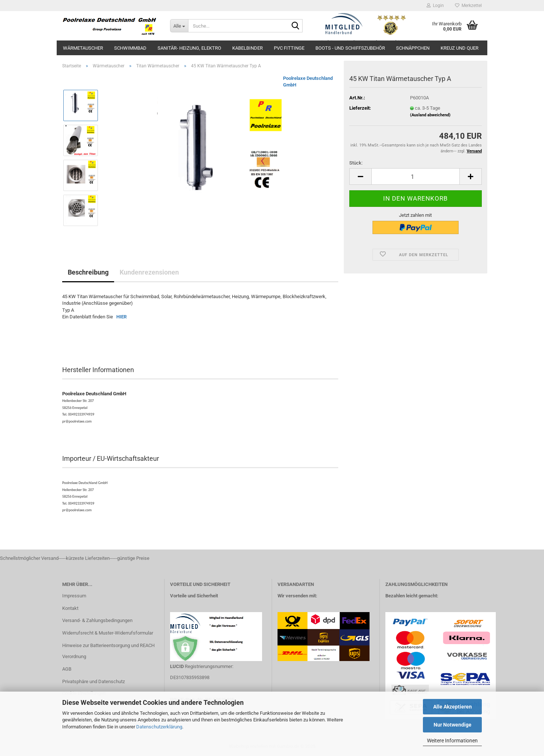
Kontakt (70, 608)
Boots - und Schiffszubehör (350, 48)
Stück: (356, 163)
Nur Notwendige (453, 725)
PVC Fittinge (289, 48)
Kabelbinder (248, 48)
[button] (360, 176)
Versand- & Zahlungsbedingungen (97, 620)
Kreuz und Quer (460, 48)
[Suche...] (179, 26)
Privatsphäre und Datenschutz (93, 681)
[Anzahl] (416, 176)
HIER (121, 317)
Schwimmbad (130, 48)
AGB (67, 669)
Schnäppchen (413, 48)
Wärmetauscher (83, 48)
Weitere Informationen (452, 741)
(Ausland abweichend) (430, 115)
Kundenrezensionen (149, 272)
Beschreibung (88, 272)
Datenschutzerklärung (159, 727)
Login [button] (435, 6)
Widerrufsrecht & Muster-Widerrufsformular (108, 633)
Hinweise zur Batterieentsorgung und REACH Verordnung (108, 651)
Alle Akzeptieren (453, 707)
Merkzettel (468, 6)
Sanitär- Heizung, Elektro (189, 48)
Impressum (74, 596)
